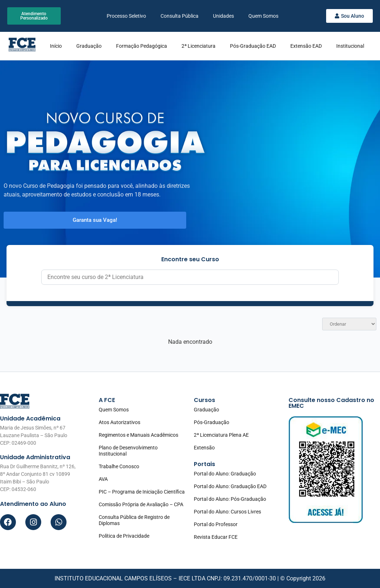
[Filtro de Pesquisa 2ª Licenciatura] (190, 277)
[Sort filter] (349, 324)
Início (56, 46)
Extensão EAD (306, 46)
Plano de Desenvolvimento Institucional (128, 451)
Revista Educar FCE (216, 537)
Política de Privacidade (124, 536)
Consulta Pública (180, 16)
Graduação (89, 46)
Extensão (204, 448)
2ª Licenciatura (198, 46)
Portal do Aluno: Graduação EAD (230, 486)
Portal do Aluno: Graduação (225, 474)
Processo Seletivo (126, 16)
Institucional (350, 46)
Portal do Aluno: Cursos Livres (227, 512)
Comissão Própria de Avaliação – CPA (141, 504)
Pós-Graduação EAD (253, 46)
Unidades (223, 16)
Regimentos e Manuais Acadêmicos (138, 435)
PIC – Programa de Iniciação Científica (142, 492)
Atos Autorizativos (119, 422)
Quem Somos (263, 16)
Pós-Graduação (212, 422)
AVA (103, 479)
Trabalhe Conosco (119, 466)
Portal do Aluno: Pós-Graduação (230, 499)
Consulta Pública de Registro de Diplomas (134, 520)
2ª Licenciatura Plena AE (221, 435)
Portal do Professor (216, 524)
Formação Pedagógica (142, 46)
